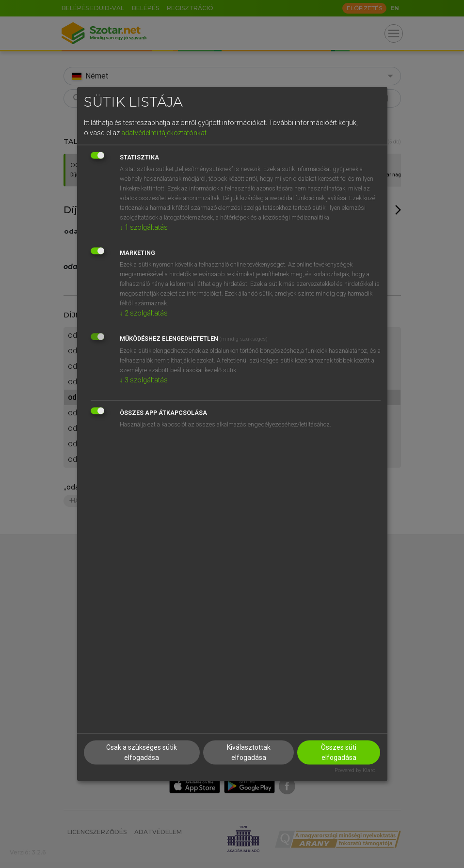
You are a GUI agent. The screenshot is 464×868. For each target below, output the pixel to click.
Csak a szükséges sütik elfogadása (142, 752)
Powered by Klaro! (356, 770)
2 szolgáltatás (144, 313)
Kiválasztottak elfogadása (249, 752)
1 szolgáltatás (144, 227)
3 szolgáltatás (144, 380)
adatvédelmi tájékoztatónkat (164, 133)
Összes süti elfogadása (339, 752)
